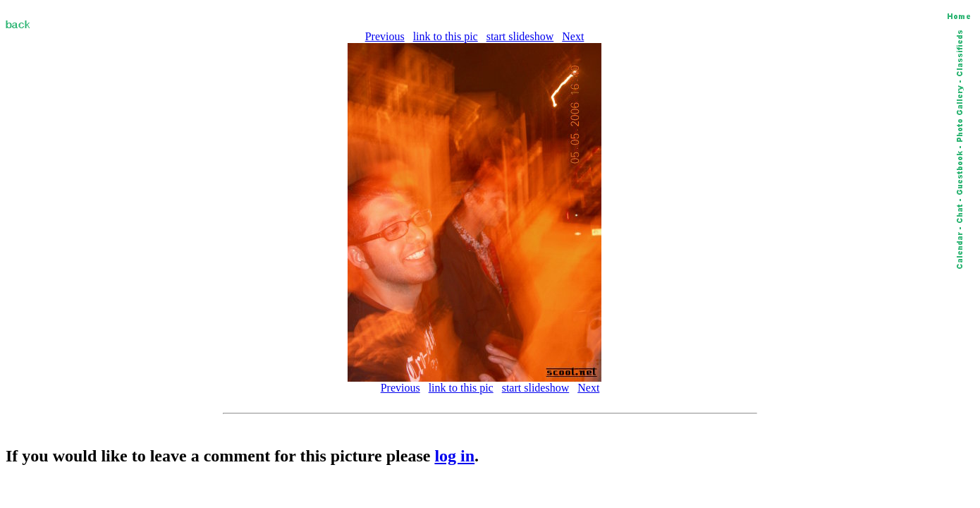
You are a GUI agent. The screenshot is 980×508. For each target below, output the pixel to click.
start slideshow (520, 36)
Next (573, 36)
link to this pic (446, 36)
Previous (385, 36)
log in (454, 456)
